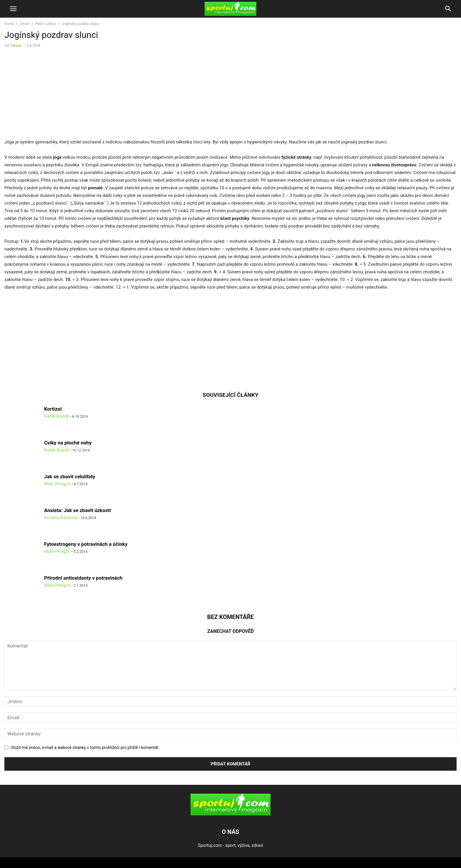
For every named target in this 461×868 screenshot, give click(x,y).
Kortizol (53, 409)
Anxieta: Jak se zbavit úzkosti (77, 510)
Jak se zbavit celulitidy (70, 476)
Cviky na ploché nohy (68, 443)
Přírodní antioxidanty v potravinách (83, 578)
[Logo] (230, 814)
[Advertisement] (54, 95)
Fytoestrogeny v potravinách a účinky (86, 544)
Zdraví (25, 24)
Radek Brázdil (56, 416)
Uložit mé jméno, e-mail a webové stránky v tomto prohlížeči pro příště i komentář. (85, 747)
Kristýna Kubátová (61, 518)
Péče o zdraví (46, 24)
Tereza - (17, 46)
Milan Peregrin (57, 484)
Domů (9, 24)
